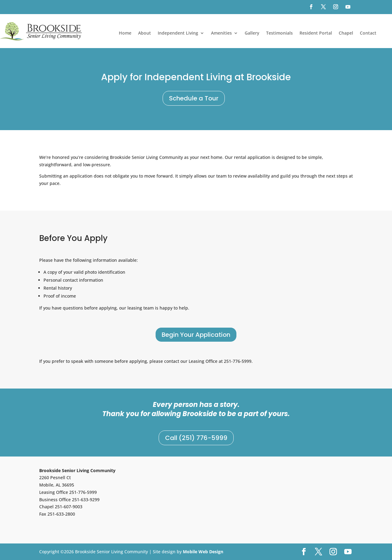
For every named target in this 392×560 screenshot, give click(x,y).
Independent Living (178, 34)
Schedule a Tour (194, 98)
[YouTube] (348, 552)
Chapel (346, 34)
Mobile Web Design (203, 552)
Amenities (221, 34)
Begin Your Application (196, 335)
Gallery (252, 34)
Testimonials (279, 34)
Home (125, 34)
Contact (368, 34)
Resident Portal (316, 34)
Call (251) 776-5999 (196, 438)
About (145, 34)
